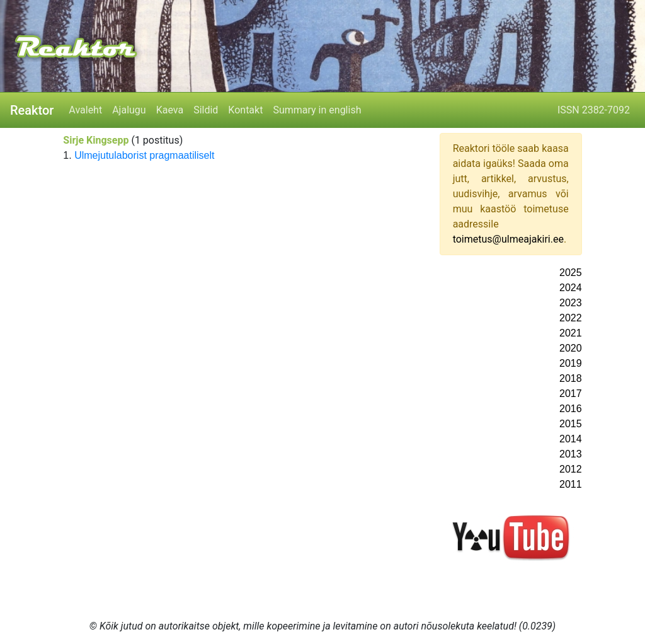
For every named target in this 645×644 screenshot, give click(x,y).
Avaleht (85, 110)
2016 (571, 409)
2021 (571, 333)
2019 (571, 363)
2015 (571, 424)
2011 (571, 484)
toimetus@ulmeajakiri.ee (508, 239)
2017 (571, 394)
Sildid (206, 110)
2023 (571, 303)
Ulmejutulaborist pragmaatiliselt (144, 155)
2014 (571, 439)
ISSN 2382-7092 (594, 110)
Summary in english (317, 110)
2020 (571, 348)
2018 (571, 378)
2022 (571, 318)
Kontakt (245, 110)
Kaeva (170, 110)
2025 (571, 273)
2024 (571, 288)
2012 (571, 469)
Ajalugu (129, 110)
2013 (571, 454)
